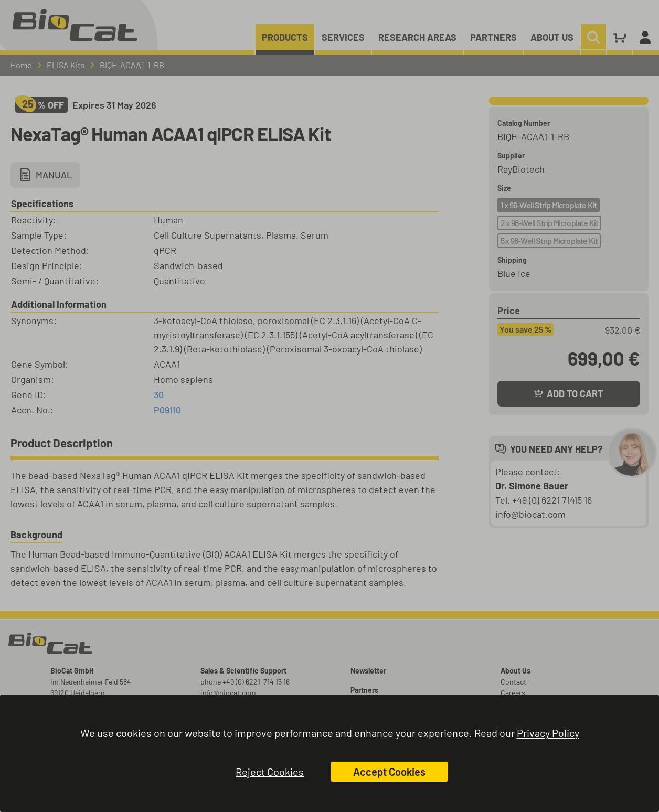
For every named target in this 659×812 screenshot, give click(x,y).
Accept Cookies (389, 772)
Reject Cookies (270, 772)
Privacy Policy (548, 733)
